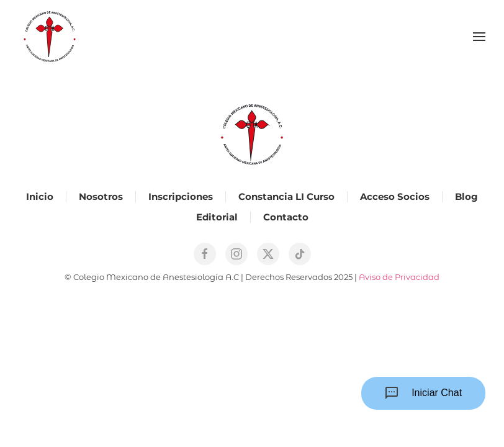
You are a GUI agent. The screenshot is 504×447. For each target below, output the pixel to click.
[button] (479, 37)
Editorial (217, 217)
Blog (466, 196)
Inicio (40, 196)
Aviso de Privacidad (399, 277)
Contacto (286, 217)
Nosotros (101, 196)
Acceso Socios (395, 196)
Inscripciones (181, 196)
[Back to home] (50, 37)
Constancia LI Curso (286, 196)
